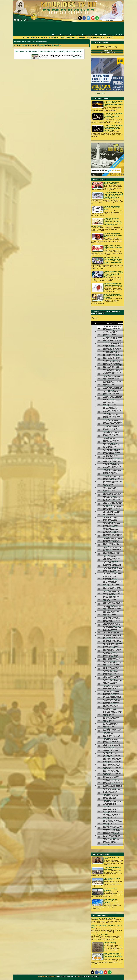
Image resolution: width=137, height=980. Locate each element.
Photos (44, 38)
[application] (107, 323)
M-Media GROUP (100, 93)
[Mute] (117, 323)
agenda (88, 976)
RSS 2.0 (81, 976)
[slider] (111, 323)
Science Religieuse (96, 38)
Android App (95, 976)
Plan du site (61, 976)
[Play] (96, 323)
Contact (35, 38)
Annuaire (74, 976)
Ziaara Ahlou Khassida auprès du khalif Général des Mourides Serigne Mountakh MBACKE (48, 51)
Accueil (26, 38)
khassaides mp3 (68, 38)
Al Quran (81, 38)
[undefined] (99, 329)
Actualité (54, 38)
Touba (111, 38)
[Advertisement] (69, 28)
